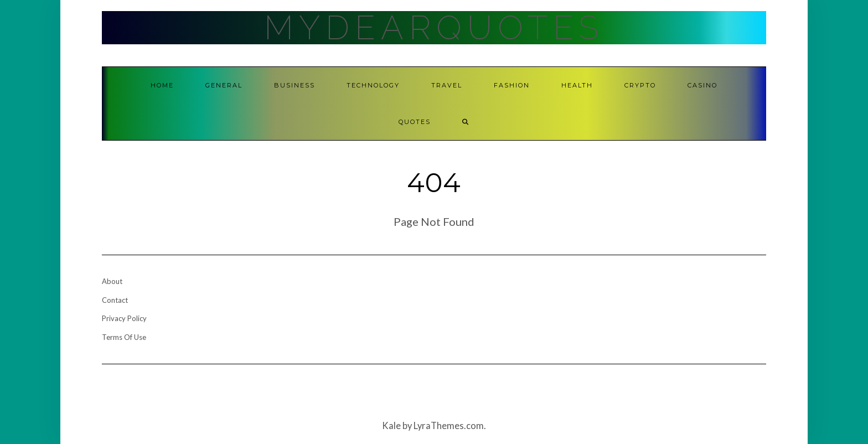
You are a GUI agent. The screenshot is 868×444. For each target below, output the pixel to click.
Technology (373, 85)
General (224, 85)
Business (294, 85)
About (112, 281)
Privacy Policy (124, 318)
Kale (391, 426)
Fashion (512, 85)
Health (577, 85)
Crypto (640, 85)
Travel (447, 85)
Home (162, 85)
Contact (115, 300)
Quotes (415, 122)
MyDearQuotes (434, 28)
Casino (702, 85)
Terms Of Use (124, 337)
